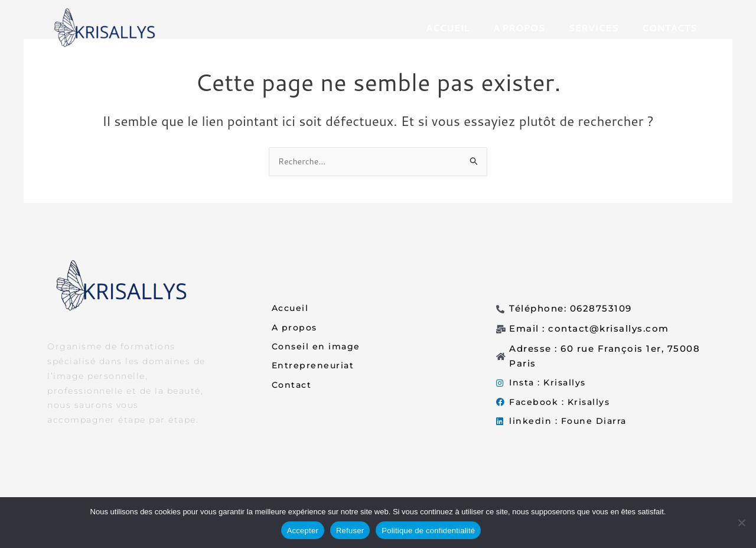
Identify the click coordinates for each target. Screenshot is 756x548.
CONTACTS (669, 28)
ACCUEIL (448, 28)
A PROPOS (519, 28)
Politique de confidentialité (428, 531)
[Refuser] (741, 523)
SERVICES (593, 28)
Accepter (303, 531)
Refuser (350, 531)
